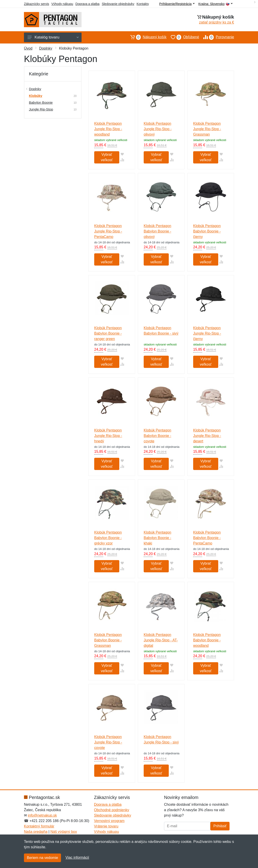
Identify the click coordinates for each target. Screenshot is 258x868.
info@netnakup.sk (42, 815)
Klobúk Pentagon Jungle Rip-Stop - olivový (158, 129)
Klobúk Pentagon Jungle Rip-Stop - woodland (108, 129)
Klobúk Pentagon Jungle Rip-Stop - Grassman (207, 129)
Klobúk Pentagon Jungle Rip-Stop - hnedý (108, 436)
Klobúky (36, 96)
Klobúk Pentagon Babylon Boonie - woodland (207, 640)
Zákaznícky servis (36, 4)
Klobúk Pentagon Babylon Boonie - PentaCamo (207, 538)
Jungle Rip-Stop (41, 109)
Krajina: (215, 4)
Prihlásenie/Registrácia (177, 4)
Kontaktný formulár (39, 826)
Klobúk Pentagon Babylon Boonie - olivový (157, 231)
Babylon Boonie (41, 102)
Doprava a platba (88, 4)
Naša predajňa (36, 832)
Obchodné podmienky (112, 810)
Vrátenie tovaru (106, 826)
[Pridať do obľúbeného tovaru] (122, 154)
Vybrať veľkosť (107, 157)
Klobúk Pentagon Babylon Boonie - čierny (207, 231)
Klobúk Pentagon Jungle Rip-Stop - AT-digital (161, 640)
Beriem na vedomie (42, 858)
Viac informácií (77, 857)
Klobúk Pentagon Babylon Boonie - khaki (157, 538)
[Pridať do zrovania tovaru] (122, 160)
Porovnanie (217, 37)
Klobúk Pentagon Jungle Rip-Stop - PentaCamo (108, 231)
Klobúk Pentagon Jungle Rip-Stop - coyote (108, 742)
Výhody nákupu (62, 4)
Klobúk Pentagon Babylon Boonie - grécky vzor (108, 538)
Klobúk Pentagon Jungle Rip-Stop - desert (207, 436)
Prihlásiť (220, 826)
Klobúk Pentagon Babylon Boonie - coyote (157, 436)
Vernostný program (109, 821)
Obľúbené (183, 37)
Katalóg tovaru (53, 37)
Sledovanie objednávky (118, 4)
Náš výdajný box (64, 832)
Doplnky (46, 48)
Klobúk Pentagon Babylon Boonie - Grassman (108, 640)
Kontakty (143, 4)
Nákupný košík (146, 37)
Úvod (28, 48)
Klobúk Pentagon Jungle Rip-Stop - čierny (207, 333)
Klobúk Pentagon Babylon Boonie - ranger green (108, 333)
